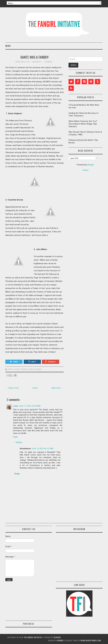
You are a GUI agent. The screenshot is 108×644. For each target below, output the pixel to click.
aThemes (60, 640)
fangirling (24, 369)
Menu (8, 46)
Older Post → (57, 388)
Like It (32, 362)
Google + (51, 362)
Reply (15, 437)
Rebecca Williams (35, 369)
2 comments (48, 62)
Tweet (14, 362)
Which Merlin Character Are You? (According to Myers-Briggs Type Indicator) (83, 124)
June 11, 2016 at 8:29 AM (30, 406)
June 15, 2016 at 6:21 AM (42, 449)
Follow (86, 170)
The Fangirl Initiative (33, 637)
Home (35, 388)
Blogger (91, 165)
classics (17, 369)
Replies (19, 442)
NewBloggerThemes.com (91, 640)
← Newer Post (12, 388)
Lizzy (16, 406)
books (10, 369)
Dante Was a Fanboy (35, 57)
